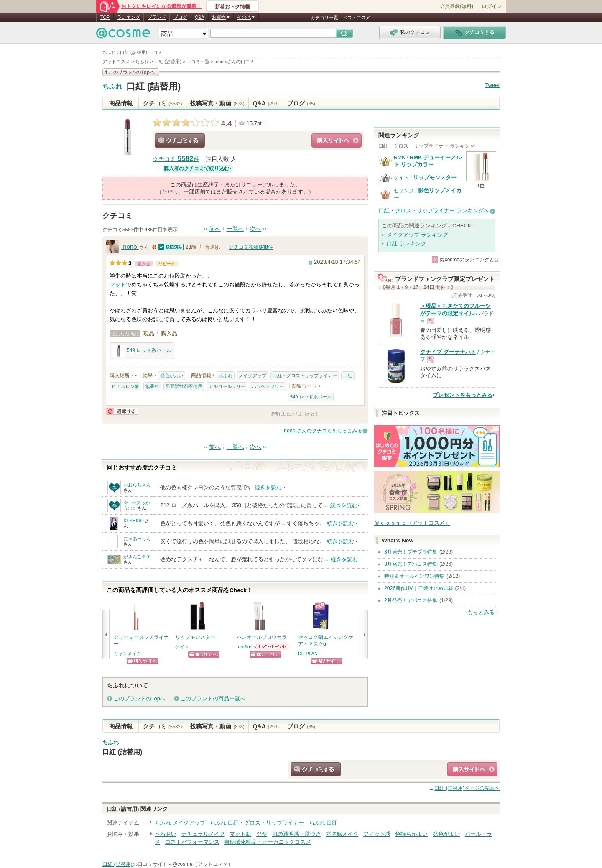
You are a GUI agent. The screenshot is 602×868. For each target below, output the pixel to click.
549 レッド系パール (142, 351)
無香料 (152, 386)
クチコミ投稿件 (251, 247)
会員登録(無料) (457, 6)
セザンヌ (404, 191)
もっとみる (481, 612)
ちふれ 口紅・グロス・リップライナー (257, 823)
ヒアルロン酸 (125, 386)
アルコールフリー (227, 386)
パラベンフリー (268, 386)
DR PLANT (309, 654)
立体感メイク (342, 834)
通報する (122, 411)
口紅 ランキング (407, 244)
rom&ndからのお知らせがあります (271, 647)
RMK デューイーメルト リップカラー (428, 161)
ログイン (492, 6)
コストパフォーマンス (192, 842)
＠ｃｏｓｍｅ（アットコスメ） (412, 523)
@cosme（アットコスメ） (203, 864)
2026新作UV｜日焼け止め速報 (419, 588)
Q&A (200, 17)
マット (118, 285)
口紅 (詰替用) (154, 86)
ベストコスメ (357, 18)
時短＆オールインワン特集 (414, 576)
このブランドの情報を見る (131, 72)
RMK (399, 158)
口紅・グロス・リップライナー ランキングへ (434, 211)
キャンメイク (128, 654)
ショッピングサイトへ (337, 140)
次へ (255, 229)
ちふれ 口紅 (323, 823)
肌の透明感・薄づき (297, 834)
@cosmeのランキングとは (469, 260)
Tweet (492, 85)
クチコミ (162, 103)
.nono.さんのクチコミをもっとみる (322, 431)
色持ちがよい (411, 834)
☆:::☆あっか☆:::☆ (137, 505)
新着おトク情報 (232, 7)
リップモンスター (435, 177)
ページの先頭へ (467, 788)
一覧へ (235, 229)
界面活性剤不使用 (184, 386)
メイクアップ (253, 375)
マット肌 (240, 834)
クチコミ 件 (176, 159)
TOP (105, 17)
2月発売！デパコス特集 (411, 600)
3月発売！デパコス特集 (411, 564)
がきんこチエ (137, 557)
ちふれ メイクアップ (180, 823)
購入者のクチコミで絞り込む (196, 168)
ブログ (180, 17)
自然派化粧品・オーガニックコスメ (268, 842)
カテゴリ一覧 (324, 18)
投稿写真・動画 (217, 103)
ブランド (157, 17)
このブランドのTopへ (139, 698)
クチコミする (180, 140)
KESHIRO (134, 521)
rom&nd (245, 647)
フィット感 (377, 834)
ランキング (129, 17)
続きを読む (268, 487)
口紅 (348, 375)
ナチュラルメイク (203, 834)
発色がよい (172, 375)
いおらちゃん (137, 485)
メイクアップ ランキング (417, 235)
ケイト (182, 647)
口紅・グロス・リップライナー (305, 375)
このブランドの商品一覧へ (213, 698)
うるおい (166, 834)
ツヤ (262, 834)
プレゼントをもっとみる (463, 395)
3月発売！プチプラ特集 (411, 552)
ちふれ (112, 87)
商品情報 (121, 103)
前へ (215, 229)
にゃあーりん (137, 539)
